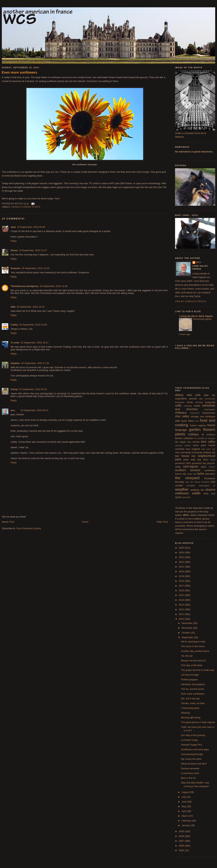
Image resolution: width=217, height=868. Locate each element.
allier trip (209, 395)
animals (193, 399)
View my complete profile (191, 301)
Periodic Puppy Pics (191, 745)
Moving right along (191, 717)
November (187, 628)
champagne (210, 409)
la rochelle (199, 438)
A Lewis (15, 343)
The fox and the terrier (193, 689)
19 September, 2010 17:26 (35, 363)
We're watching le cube (193, 642)
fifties (191, 421)
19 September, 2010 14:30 (54, 286)
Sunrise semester (190, 768)
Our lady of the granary (193, 735)
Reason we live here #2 (193, 661)
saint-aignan (191, 466)
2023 (182, 557)
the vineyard (187, 478)
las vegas (180, 442)
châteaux (181, 413)
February (187, 821)
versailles (191, 485)
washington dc (207, 485)
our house (182, 456)
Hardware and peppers (193, 684)
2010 (182, 619)
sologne (212, 467)
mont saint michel (204, 445)
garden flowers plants (26, 207)
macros (179, 445)
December (187, 623)
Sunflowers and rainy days (195, 749)
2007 (182, 841)
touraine (205, 482)
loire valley (208, 442)
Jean (13, 227)
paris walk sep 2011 (196, 460)
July (184, 797)
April (184, 811)
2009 (182, 831)
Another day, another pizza (195, 651)
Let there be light (190, 675)
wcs (13, 410)
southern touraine (188, 470)
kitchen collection (184, 438)
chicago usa (197, 416)
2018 (182, 581)
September (188, 637)
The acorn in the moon (193, 646)
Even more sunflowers (20, 72)
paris (178, 459)
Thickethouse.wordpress (25, 286)
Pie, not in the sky (190, 699)
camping (188, 406)
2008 (182, 836)
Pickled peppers (189, 680)
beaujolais (180, 402)
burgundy (210, 402)
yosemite (186, 497)
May (184, 806)
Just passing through (192, 754)
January (186, 825)
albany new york (188, 395)
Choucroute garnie (202, 319)
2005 (182, 850)
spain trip (192, 474)
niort (177, 452)
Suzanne (15, 268)
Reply (14, 241)
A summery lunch (190, 773)
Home (85, 522)
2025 (182, 548)
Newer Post (8, 522)
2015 (182, 595)
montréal (180, 449)
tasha (201, 474)
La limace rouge (189, 740)
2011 (182, 614)
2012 (182, 609)
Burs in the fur (188, 778)
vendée (179, 485)
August (186, 792)
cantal (197, 406)
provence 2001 (183, 463)
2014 (182, 600)
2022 (182, 562)
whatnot (210, 490)
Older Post (162, 522)
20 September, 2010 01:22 (33, 389)
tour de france (193, 482)
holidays (194, 434)
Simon (14, 250)
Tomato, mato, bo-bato (193, 703)
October (186, 633)
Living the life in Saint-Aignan (196, 316)
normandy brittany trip (204, 452)
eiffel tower (181, 421)
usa (213, 482)
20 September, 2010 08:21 (35, 410)
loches (196, 442)
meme (187, 445)
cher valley (182, 416)
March (185, 816)
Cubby (14, 325)
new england (193, 449)
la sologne (210, 438)
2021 (182, 567)
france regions (198, 425)
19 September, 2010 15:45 (33, 325)
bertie (190, 402)
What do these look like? (194, 764)
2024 (182, 552)
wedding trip (197, 490)
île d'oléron (208, 435)
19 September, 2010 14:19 (35, 268)
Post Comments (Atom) (29, 528)
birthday (199, 402)
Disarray (185, 713)
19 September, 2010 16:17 (35, 343)
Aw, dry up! (187, 656)
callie (178, 406)
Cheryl (14, 389)
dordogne (210, 416)
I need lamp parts (190, 708)
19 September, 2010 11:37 (33, 250)
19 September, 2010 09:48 (31, 227)
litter (189, 442)
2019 (182, 576)
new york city (208, 449)
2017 (182, 586)
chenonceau (209, 413)
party (213, 460)
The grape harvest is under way (197, 670)
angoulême (181, 399)
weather (182, 489)
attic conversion (207, 399)
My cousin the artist (191, 759)
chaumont (194, 413)
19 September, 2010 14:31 (31, 307)
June (185, 802)
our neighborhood (203, 456)
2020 (182, 571)
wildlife (196, 493)
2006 (182, 846)
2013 (182, 605)
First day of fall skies (192, 665)
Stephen (15, 363)
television (210, 474)
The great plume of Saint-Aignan (198, 722)
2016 (182, 590)
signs (204, 467)
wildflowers (182, 493)
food (197, 421)
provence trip (199, 463)
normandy (186, 452)
